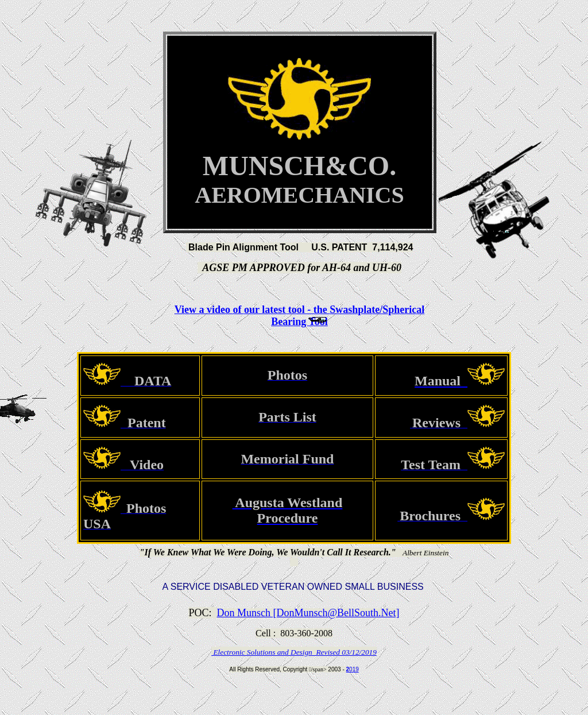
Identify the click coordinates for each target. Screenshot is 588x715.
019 (354, 669)
